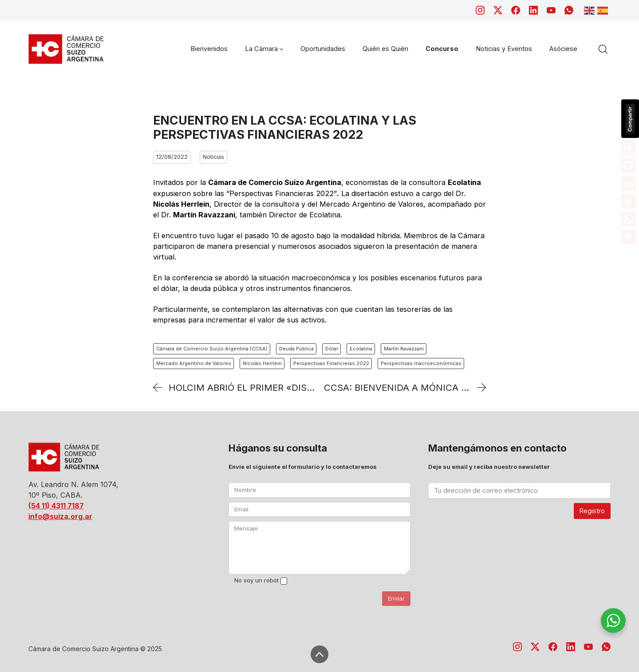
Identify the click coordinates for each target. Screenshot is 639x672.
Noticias (213, 157)
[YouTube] (551, 10)
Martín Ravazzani (404, 349)
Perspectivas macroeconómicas (421, 363)
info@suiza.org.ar (60, 516)
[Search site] (603, 49)
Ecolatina (361, 349)
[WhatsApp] (569, 10)
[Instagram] (480, 10)
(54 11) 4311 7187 (56, 506)
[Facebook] (516, 10)
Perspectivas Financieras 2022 (331, 363)
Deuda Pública (296, 349)
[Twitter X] (498, 10)
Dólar (332, 349)
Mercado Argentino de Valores (194, 363)
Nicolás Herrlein (262, 363)
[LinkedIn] (533, 10)
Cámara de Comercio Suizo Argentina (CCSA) (212, 349)
